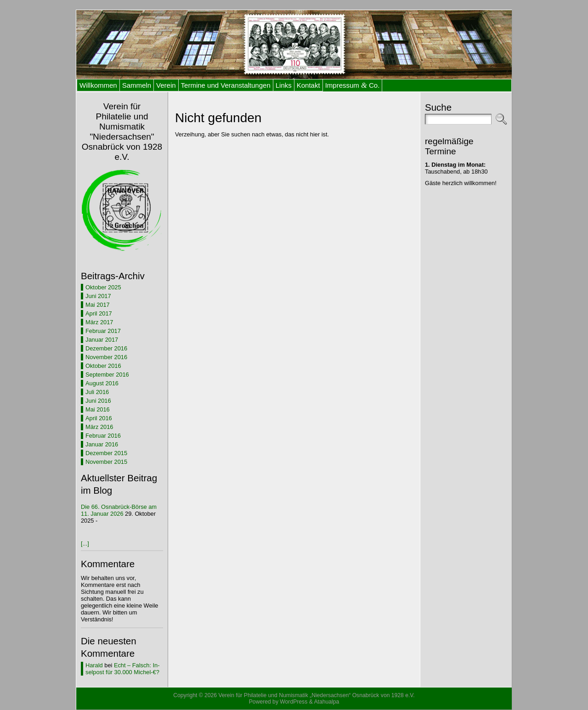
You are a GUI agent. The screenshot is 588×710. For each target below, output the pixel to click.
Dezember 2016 (106, 348)
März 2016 (99, 427)
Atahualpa (326, 702)
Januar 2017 (102, 340)
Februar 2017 (103, 331)
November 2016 (106, 357)
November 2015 (106, 462)
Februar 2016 (103, 436)
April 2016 (99, 418)
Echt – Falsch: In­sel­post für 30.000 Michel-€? (122, 669)
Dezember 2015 (106, 453)
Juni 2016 (98, 401)
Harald (94, 665)
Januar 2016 (102, 444)
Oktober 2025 (103, 287)
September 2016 (107, 375)
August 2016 (102, 383)
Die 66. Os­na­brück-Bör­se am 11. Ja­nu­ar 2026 (119, 510)
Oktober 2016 (103, 366)
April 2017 (99, 313)
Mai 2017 (98, 305)
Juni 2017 (98, 296)
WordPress (294, 702)
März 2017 (99, 322)
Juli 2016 (97, 392)
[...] (85, 544)
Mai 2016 (98, 409)
